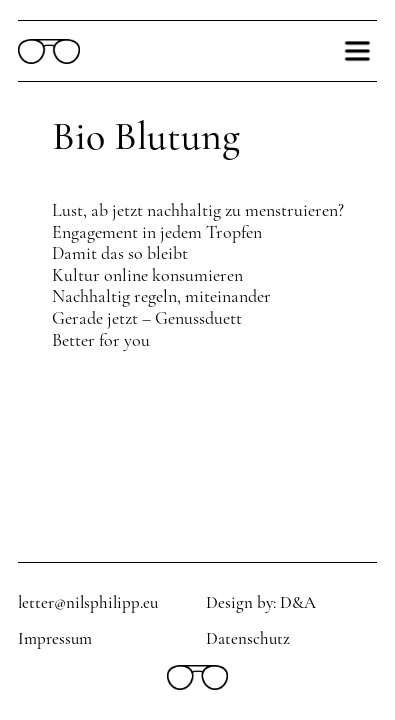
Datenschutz (248, 639)
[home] (49, 51)
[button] (357, 51)
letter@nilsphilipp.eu (88, 603)
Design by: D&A (261, 603)
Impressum (55, 639)
